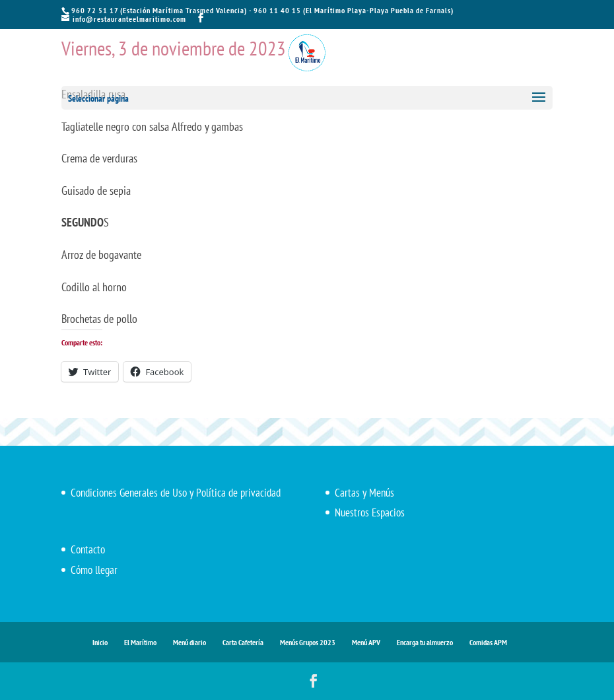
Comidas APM (488, 642)
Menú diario (189, 642)
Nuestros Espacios (370, 512)
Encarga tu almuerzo (425, 642)
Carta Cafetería (243, 642)
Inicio (100, 642)
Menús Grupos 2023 (308, 642)
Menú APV (366, 642)
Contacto (88, 549)
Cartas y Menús (364, 493)
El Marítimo (140, 642)
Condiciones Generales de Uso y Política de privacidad (176, 493)
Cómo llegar (94, 570)
